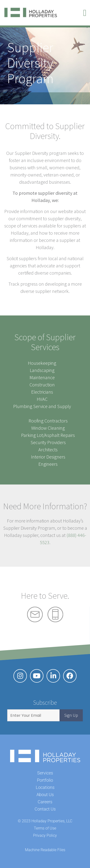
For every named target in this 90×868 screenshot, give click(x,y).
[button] (85, 13)
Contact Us (45, 809)
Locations (45, 787)
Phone (55, 614)
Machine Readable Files (45, 850)
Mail (35, 614)
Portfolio (45, 780)
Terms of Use (45, 828)
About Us (45, 795)
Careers (45, 802)
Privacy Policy (45, 835)
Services (45, 773)
